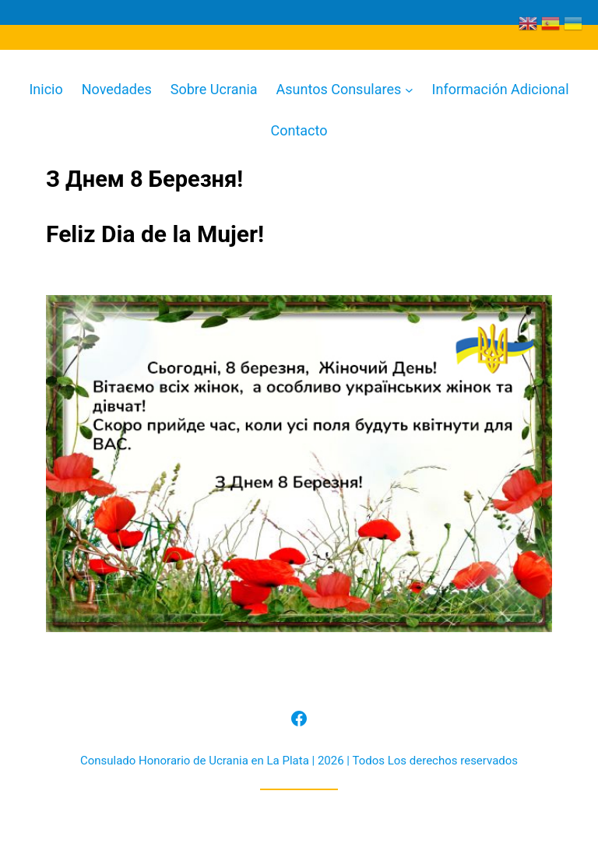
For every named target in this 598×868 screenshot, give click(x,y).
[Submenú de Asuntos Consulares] (409, 90)
